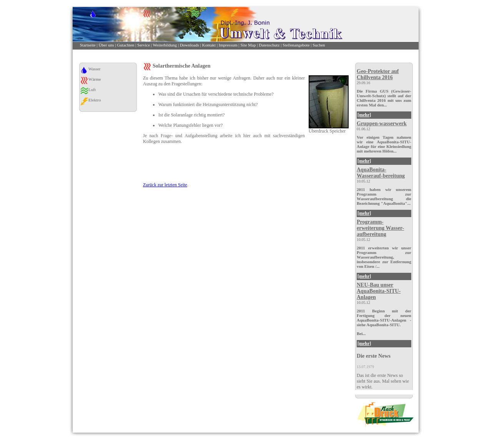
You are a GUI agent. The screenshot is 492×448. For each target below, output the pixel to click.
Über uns (106, 45)
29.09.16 (363, 83)
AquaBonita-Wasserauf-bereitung (381, 173)
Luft (92, 90)
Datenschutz (269, 45)
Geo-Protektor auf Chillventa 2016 (378, 74)
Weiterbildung (165, 45)
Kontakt (209, 45)
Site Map (248, 45)
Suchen (319, 45)
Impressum (228, 45)
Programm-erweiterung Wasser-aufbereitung (380, 228)
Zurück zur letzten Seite (165, 185)
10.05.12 (363, 181)
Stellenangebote (296, 45)
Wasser (95, 69)
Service (144, 45)
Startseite (88, 45)
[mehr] (364, 115)
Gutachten (125, 45)
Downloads (189, 45)
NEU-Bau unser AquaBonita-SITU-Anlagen (379, 291)
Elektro (95, 100)
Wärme (95, 79)
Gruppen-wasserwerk (382, 124)
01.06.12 (363, 129)
